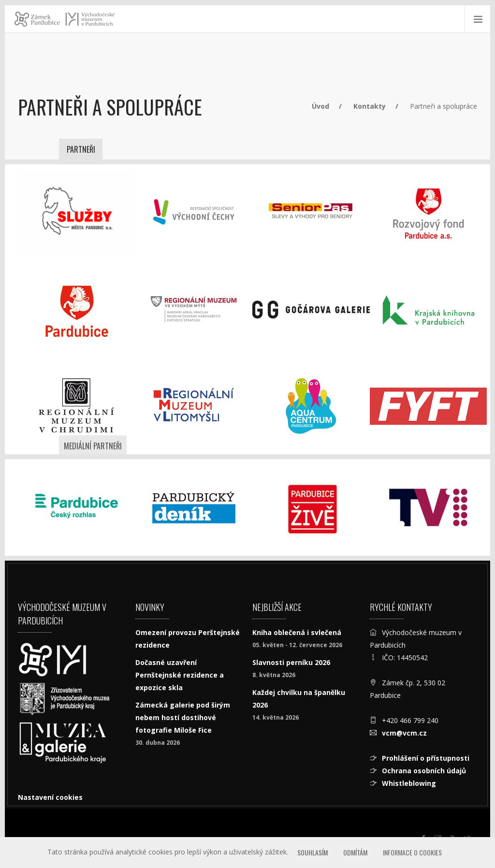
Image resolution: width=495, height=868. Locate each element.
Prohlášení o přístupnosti (426, 758)
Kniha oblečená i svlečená (297, 632)
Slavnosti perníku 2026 (291, 662)
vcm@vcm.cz (404, 733)
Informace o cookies (412, 852)
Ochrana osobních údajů (424, 771)
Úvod (320, 106)
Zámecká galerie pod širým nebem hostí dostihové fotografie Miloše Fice (183, 717)
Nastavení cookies (50, 797)
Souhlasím (313, 852)
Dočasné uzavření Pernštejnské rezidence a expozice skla (180, 675)
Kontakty (370, 106)
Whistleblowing (409, 783)
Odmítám (355, 852)
